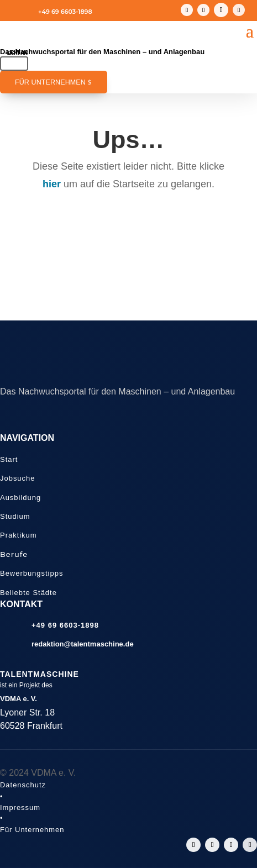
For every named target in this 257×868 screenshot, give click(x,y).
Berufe (14, 554)
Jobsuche (17, 478)
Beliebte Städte (28, 593)
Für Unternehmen (50, 82)
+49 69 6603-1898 (65, 12)
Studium (15, 516)
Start (9, 459)
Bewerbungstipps (32, 573)
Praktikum (19, 535)
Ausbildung (20, 498)
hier (52, 184)
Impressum (20, 807)
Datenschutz (23, 785)
